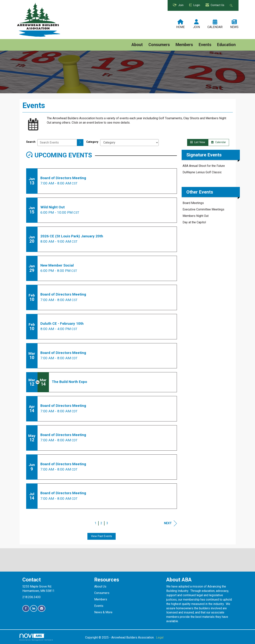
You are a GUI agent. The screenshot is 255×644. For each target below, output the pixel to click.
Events (205, 45)
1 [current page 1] (95, 523)
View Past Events (102, 536)
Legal (160, 637)
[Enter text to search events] (57, 143)
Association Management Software (36, 637)
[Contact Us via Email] (42, 608)
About (137, 45)
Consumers (159, 45)
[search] (80, 143)
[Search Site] (232, 5)
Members (184, 45)
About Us (100, 586)
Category (92, 142)
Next (170, 523)
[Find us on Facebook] (26, 608)
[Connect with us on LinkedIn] (34, 608)
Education (226, 45)
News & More (103, 612)
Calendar (219, 142)
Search (31, 142)
